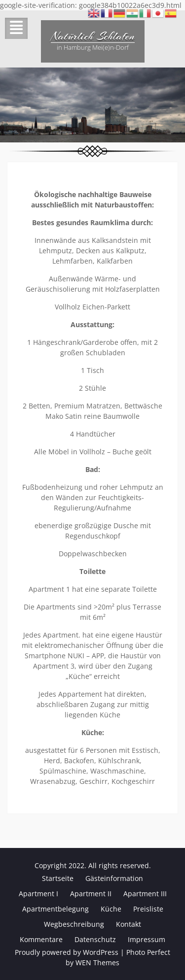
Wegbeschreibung (74, 924)
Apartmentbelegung (55, 909)
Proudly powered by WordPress (67, 952)
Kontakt (129, 924)
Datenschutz (95, 939)
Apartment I (38, 894)
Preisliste (148, 909)
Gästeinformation (114, 878)
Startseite (58, 878)
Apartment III (145, 894)
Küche (111, 909)
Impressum (147, 939)
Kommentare (41, 939)
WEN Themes (97, 963)
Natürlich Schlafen (93, 36)
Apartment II (91, 894)
